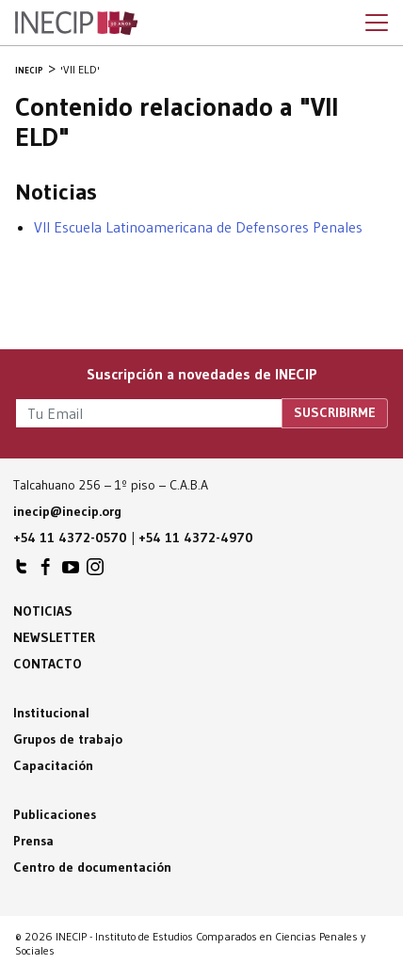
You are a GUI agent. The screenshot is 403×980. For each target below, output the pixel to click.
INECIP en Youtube (71, 571)
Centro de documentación (92, 867)
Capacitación (53, 765)
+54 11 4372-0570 (70, 538)
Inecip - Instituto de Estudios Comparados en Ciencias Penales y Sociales (76, 24)
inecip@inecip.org (67, 511)
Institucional (51, 713)
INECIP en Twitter (22, 571)
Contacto (48, 664)
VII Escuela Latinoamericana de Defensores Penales (198, 227)
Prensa (33, 841)
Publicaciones (55, 814)
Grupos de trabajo (68, 739)
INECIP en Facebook (46, 571)
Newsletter (54, 637)
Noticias (43, 611)
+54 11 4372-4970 (196, 538)
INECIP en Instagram (95, 571)
